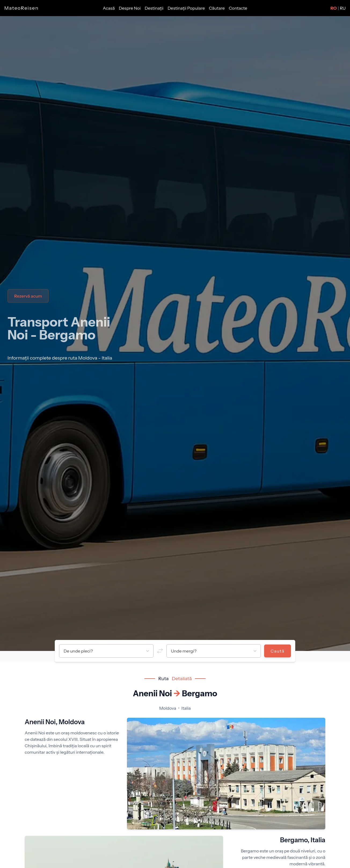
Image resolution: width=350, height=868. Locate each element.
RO (333, 8)
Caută (278, 651)
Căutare (217, 8)
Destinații (154, 8)
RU (343, 8)
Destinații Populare (187, 8)
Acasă (109, 8)
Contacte (238, 8)
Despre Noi (130, 8)
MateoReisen (21, 8)
